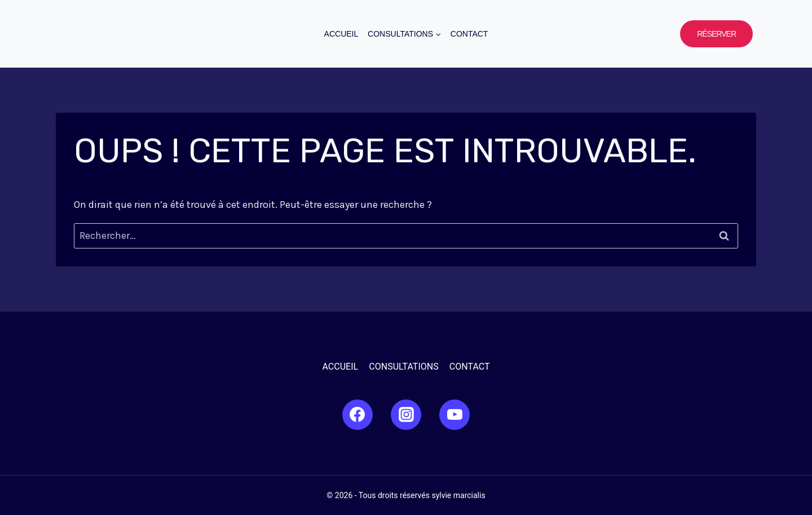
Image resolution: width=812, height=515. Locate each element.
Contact (469, 34)
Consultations (403, 367)
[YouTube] (454, 415)
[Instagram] (406, 415)
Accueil (341, 34)
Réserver (716, 34)
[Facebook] (358, 415)
